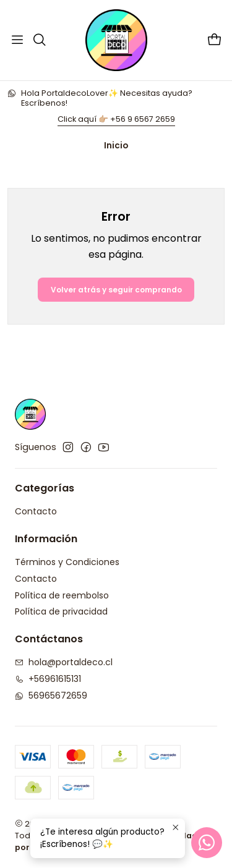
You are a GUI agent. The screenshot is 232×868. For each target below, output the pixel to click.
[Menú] (17, 40)
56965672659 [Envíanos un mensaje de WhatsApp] (51, 696)
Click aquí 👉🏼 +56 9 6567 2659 (116, 119)
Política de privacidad (61, 611)
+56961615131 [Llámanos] (48, 679)
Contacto (36, 511)
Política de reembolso (62, 595)
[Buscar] (39, 40)
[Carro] (215, 40)
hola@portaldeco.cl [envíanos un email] (64, 662)
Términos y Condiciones (67, 562)
